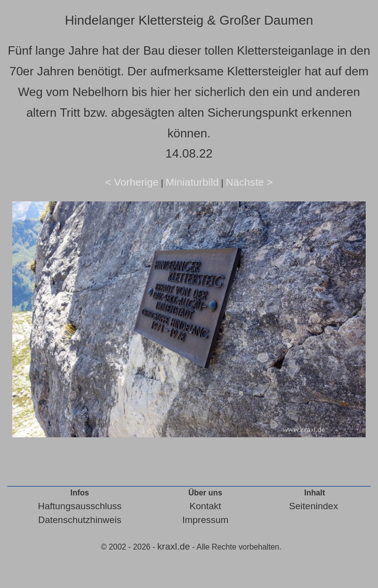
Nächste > (250, 182)
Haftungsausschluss (80, 506)
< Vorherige (132, 182)
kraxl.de (174, 546)
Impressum (205, 520)
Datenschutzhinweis (79, 520)
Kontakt (205, 506)
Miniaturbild (192, 182)
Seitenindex (313, 506)
